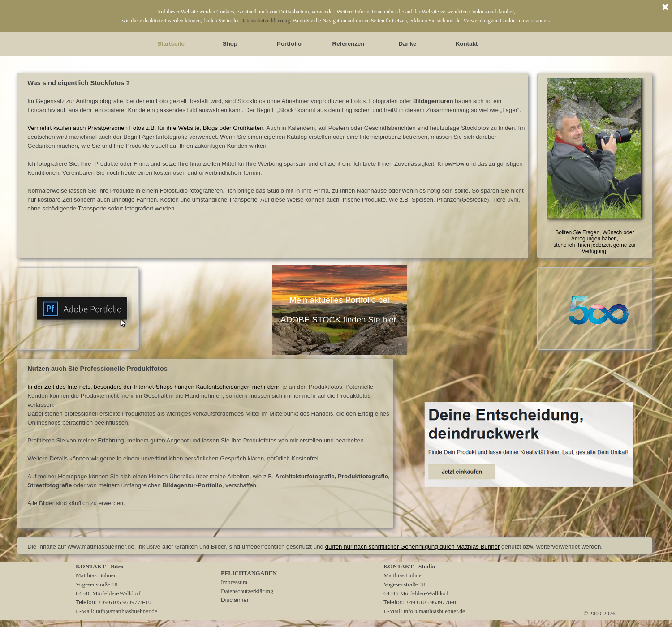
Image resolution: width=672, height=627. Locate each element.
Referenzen (349, 44)
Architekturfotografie (305, 476)
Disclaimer (235, 600)
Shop (230, 44)
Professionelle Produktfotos (123, 369)
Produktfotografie (363, 476)
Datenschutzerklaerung (265, 21)
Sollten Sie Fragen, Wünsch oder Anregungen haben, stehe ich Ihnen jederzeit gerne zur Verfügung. (594, 242)
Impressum (234, 582)
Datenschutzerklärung (247, 591)
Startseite (171, 44)
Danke (407, 44)
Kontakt (467, 44)
